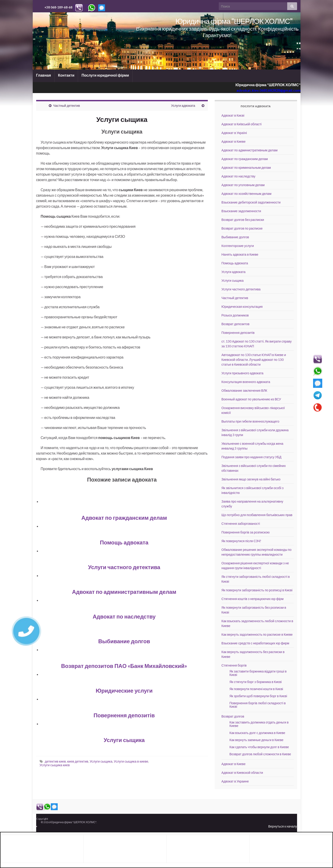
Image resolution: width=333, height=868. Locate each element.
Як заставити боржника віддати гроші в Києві (258, 673)
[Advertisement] (39, 848)
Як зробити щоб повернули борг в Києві (258, 696)
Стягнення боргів (234, 665)
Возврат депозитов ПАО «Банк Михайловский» (124, 666)
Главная (44, 75)
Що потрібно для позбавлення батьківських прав (257, 515)
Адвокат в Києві (233, 115)
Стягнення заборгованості (241, 524)
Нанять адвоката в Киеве (240, 254)
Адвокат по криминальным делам (246, 167)
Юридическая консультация (242, 307)
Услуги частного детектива (124, 567)
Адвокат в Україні (234, 133)
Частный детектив (67, 106)
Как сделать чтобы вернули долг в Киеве (259, 747)
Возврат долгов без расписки (243, 220)
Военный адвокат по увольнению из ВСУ (251, 399)
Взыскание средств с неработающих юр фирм (255, 643)
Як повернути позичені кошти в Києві (256, 689)
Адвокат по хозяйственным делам (246, 194)
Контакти (66, 75)
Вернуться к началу (283, 826)
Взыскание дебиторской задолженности (251, 202)
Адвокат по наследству (124, 616)
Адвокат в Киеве (234, 141)
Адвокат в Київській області (242, 124)
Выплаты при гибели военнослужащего (250, 421)
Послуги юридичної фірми (105, 75)
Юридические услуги (124, 690)
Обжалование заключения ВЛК (244, 390)
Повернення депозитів (124, 715)
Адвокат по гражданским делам (124, 518)
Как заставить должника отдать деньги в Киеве (259, 724)
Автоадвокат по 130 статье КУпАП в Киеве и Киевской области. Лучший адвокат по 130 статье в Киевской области (254, 360)
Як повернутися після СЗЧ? (241, 541)
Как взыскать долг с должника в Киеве (257, 733)
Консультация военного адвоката (246, 382)
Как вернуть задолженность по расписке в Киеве (257, 634)
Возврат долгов (233, 716)
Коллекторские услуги (238, 246)
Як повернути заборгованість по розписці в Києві (257, 590)
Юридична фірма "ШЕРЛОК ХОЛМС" (234, 21)
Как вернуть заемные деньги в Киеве (257, 740)
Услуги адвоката (183, 106)
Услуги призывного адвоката (242, 373)
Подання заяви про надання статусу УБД (252, 457)
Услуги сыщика (124, 740)
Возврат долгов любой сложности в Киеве (260, 754)
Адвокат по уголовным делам (243, 185)
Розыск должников (235, 315)
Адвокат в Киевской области (242, 773)
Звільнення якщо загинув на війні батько (251, 479)
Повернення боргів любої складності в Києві (258, 705)
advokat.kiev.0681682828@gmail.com (268, 90)
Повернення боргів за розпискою (246, 532)
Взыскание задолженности (241, 211)
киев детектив (78, 761)
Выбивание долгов (124, 641)
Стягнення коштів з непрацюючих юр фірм (253, 599)
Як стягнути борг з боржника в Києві (256, 682)
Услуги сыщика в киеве (131, 761)
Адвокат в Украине (235, 781)
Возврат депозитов (236, 324)
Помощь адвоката (124, 542)
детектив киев (55, 761)
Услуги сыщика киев (55, 765)
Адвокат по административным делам (124, 592)
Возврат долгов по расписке (242, 228)
